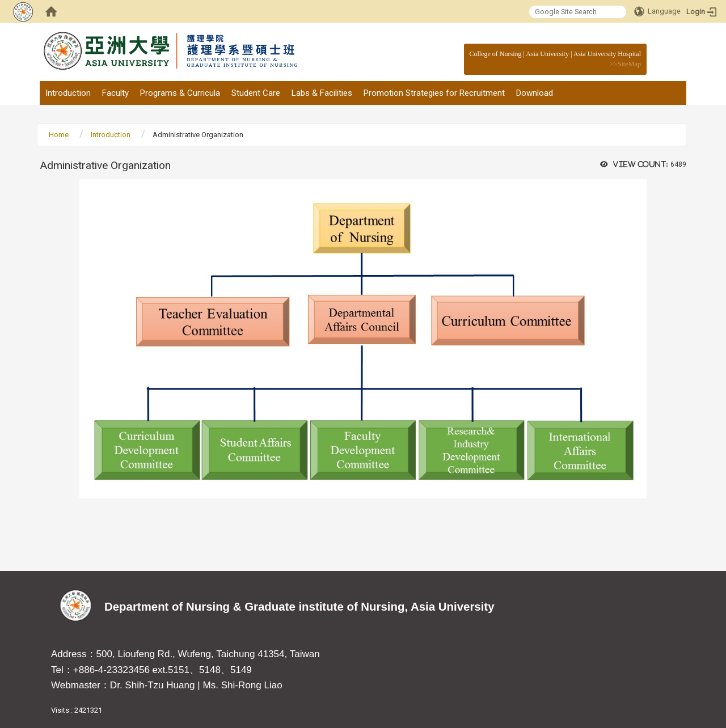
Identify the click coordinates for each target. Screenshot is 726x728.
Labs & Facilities (322, 93)
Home (59, 135)
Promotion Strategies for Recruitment (434, 93)
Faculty (115, 93)
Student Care (256, 93)
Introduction (68, 93)
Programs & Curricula (180, 93)
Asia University (547, 54)
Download (535, 93)
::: (635, 54)
